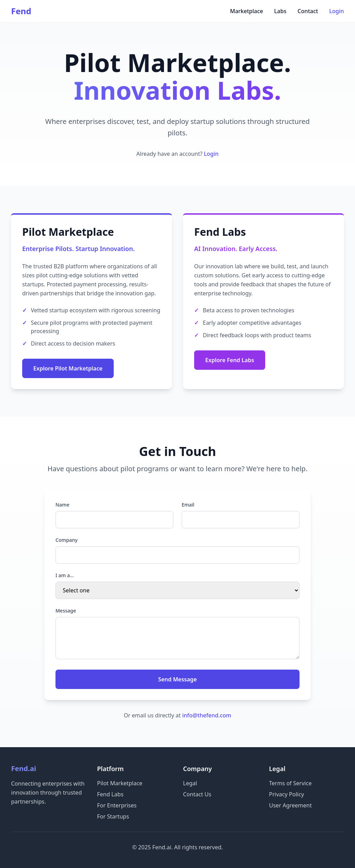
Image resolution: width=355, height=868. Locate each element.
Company (67, 540)
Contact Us (197, 794)
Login (336, 11)
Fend (21, 11)
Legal (190, 783)
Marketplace (246, 11)
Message (66, 611)
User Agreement (290, 805)
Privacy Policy (287, 794)
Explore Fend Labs (230, 360)
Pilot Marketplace (120, 783)
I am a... (65, 575)
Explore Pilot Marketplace (68, 368)
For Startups (113, 816)
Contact (308, 11)
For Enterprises (117, 805)
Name (62, 505)
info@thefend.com (207, 715)
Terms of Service (290, 783)
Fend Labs (110, 794)
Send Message (177, 679)
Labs (280, 11)
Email (188, 505)
